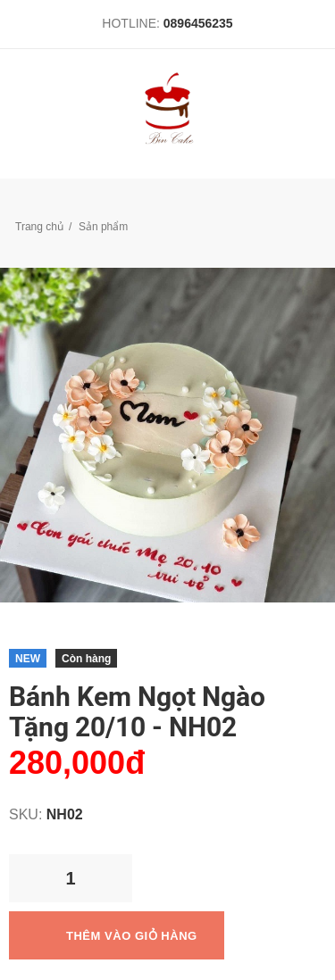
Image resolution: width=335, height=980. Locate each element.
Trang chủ (39, 227)
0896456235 (198, 23)
